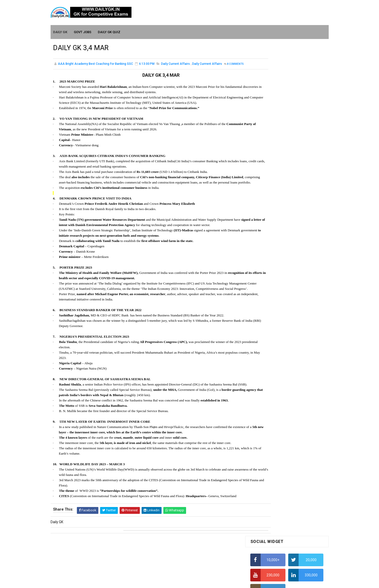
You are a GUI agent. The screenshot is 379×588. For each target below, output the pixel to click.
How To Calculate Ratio (269, 163)
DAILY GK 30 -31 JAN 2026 (295, 316)
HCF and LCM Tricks (266, 213)
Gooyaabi (224, 582)
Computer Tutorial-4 (266, 483)
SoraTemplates (179, 582)
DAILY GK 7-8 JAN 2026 (293, 337)
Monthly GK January (266, 432)
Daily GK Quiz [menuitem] (109, 31)
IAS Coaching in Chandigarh (272, 243)
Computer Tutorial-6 (266, 498)
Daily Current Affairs (175, 64)
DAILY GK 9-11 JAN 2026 (294, 357)
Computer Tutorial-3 (266, 476)
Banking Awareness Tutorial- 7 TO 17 (280, 557)
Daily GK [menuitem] (60, 31)
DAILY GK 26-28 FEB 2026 (294, 296)
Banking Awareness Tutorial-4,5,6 (277, 550)
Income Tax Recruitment (270, 233)
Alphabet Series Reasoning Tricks (277, 153)
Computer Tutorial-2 (266, 469)
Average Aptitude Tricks (270, 223)
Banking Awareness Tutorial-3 (274, 543)
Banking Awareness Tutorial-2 (274, 535)
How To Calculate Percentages (275, 203)
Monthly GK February (267, 424)
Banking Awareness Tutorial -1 (275, 528)
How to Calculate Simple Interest (276, 193)
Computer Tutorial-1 (266, 462)
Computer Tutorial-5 (266, 491)
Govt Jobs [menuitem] (83, 31)
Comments (66, 70)
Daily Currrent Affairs (207, 64)
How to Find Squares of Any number (279, 144)
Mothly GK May (262, 402)
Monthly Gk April (263, 410)
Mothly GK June (263, 395)
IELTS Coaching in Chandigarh (274, 248)
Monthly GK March (265, 417)
